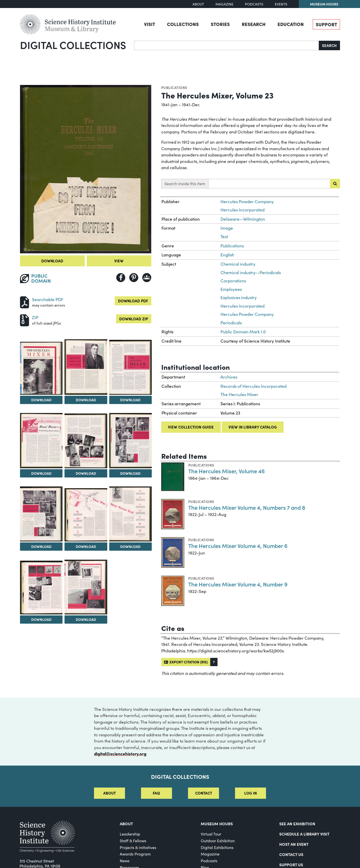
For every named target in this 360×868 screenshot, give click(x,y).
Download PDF (133, 301)
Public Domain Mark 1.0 (243, 332)
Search (329, 45)
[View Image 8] (41, 514)
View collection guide (191, 427)
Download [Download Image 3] (86, 400)
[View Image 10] (130, 514)
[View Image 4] (130, 367)
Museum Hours (324, 4)
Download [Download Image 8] (41, 546)
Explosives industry (239, 297)
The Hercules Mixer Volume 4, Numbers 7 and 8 (247, 507)
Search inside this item (185, 184)
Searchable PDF (48, 299)
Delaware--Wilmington (243, 219)
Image (227, 228)
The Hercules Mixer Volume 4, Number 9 (238, 584)
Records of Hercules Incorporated (253, 386)
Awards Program (135, 854)
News (125, 861)
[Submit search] (335, 184)
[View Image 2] (41, 368)
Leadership (130, 834)
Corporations (233, 281)
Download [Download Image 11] (41, 619)
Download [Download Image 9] (86, 546)
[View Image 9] (86, 515)
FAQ (156, 793)
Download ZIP (134, 319)
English (227, 255)
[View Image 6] (86, 441)
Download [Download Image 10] (130, 546)
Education (291, 24)
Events (281, 4)
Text (224, 236)
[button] (214, 662)
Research (254, 24)
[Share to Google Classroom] (147, 278)
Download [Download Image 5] (41, 473)
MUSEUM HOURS (217, 824)
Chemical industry (238, 264)
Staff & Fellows (133, 841)
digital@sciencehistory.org (120, 754)
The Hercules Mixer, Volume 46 (226, 471)
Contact (204, 793)
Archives (229, 377)
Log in (250, 793)
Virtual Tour (211, 834)
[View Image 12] (86, 587)
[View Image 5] (41, 441)
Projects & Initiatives (138, 847)
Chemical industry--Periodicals (251, 272)
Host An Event (294, 844)
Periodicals (231, 323)
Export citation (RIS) (186, 662)
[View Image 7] (130, 441)
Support (326, 24)
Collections (183, 24)
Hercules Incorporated (242, 210)
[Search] (226, 45)
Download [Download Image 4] (130, 400)
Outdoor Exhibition (218, 841)
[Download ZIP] (24, 320)
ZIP (35, 317)
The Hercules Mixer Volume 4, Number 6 (238, 546)
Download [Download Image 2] (41, 400)
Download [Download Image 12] (86, 619)
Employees (231, 289)
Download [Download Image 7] (130, 473)
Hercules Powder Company (247, 202)
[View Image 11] (41, 588)
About (198, 4)
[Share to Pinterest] (134, 278)
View (119, 261)
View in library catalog (253, 427)
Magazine (224, 4)
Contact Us (291, 854)
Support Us (291, 865)
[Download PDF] (24, 302)
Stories (220, 24)
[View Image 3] (86, 367)
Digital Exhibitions (217, 847)
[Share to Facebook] (121, 278)
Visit (149, 24)
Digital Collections (73, 45)
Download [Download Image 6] (86, 473)
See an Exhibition (297, 824)
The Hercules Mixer (239, 394)
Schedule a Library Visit (304, 834)
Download (52, 261)
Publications (174, 87)
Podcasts (254, 4)
